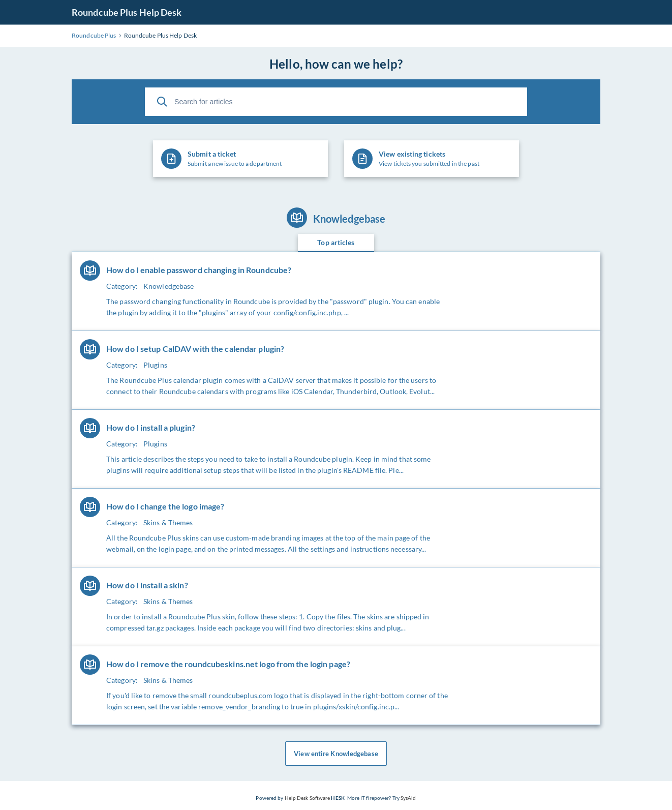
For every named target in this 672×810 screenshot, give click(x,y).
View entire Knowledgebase (336, 754)
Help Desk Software (308, 798)
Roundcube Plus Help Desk (127, 12)
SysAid (408, 798)
